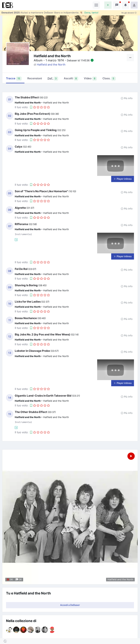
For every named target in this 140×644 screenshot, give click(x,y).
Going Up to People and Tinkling (36, 130)
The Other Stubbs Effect (31, 412)
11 (10, 320)
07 (10, 226)
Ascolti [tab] (71, 79)
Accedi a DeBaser (70, 605)
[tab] (53, 79)
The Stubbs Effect (27, 97)
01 (10, 99)
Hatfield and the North (51, 65)
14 (10, 398)
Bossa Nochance (26, 318)
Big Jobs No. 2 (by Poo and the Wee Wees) (42, 334)
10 (10, 304)
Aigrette (20, 208)
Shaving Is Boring (26, 285)
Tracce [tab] (14, 79)
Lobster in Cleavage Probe (32, 351)
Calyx (19, 147)
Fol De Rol (21, 269)
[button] (108, 5)
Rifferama (21, 224)
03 (10, 132)
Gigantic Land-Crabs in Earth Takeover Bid (43, 396)
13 (10, 353)
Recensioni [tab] (35, 78)
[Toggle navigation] (96, 5)
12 (10, 337)
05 (10, 193)
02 (10, 116)
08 (10, 271)
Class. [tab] (109, 79)
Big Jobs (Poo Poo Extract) (32, 114)
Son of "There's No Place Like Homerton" (41, 191)
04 (10, 149)
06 (10, 210)
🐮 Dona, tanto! (89, 13)
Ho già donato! (129, 13)
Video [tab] (90, 79)
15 (10, 414)
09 (10, 287)
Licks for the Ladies (28, 302)
